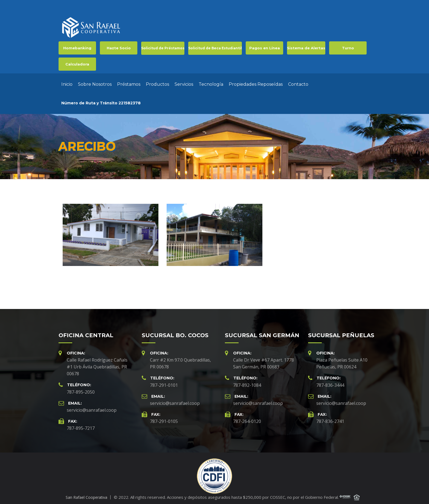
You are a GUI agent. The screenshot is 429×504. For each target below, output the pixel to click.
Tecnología (211, 83)
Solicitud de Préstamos (163, 48)
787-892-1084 (247, 382)
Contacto (298, 83)
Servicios (184, 83)
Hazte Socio (119, 48)
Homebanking (77, 48)
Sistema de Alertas (306, 48)
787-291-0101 (164, 382)
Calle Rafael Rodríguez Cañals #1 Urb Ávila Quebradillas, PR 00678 (97, 364)
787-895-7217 (81, 425)
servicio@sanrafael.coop (92, 407)
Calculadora (77, 64)
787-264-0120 (247, 419)
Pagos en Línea (265, 48)
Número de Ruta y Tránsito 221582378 (101, 102)
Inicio (67, 83)
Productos (157, 83)
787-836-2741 (330, 419)
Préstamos (129, 83)
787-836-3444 (330, 382)
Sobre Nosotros (95, 83)
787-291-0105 (164, 419)
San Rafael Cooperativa (86, 495)
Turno (348, 48)
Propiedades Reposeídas (256, 83)
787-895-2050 (81, 389)
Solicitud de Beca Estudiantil (215, 48)
